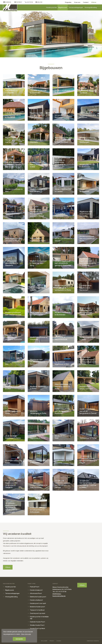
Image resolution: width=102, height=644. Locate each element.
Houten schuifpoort (36, 600)
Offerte (94, 2)
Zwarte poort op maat (37, 613)
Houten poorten (51, 7)
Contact (85, 2)
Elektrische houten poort (38, 597)
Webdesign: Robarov (93, 641)
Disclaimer (44, 641)
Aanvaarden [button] (19, 639)
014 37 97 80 (28, 2)
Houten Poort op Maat (37, 628)
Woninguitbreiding (91, 7)
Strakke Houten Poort (37, 625)
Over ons (77, 2)
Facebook (7, 2)
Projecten (67, 2)
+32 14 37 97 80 (61, 591)
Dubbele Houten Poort (37, 622)
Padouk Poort (35, 587)
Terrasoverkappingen (76, 7)
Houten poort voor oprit (38, 603)
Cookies (59, 641)
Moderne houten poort (37, 607)
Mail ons (38, 2)
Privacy (52, 641)
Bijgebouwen (63, 7)
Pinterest (17, 2)
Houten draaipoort (36, 590)
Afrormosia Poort (36, 593)
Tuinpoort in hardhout (37, 610)
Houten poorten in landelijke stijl (39, 618)
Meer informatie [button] (26, 634)
